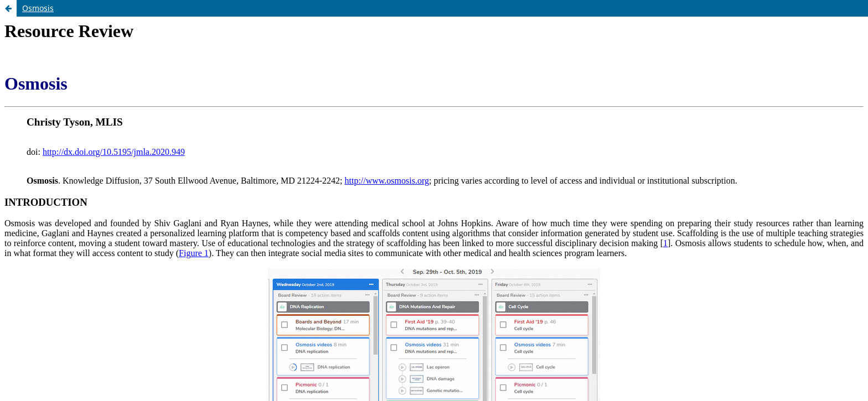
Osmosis (38, 8)
